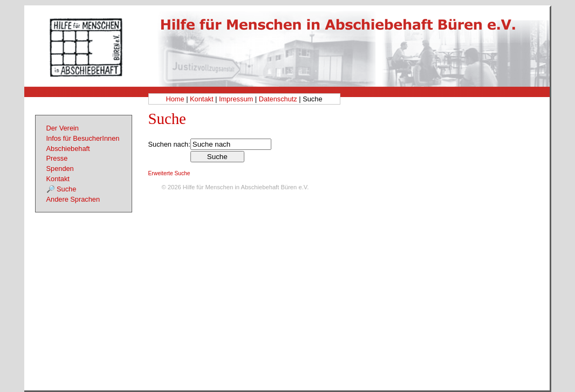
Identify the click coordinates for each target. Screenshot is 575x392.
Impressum (236, 99)
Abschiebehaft (68, 149)
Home (175, 99)
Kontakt (201, 99)
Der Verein (63, 128)
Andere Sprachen (73, 199)
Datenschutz (278, 99)
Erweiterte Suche (169, 173)
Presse (57, 158)
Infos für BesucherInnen (83, 138)
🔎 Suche (61, 189)
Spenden (60, 169)
